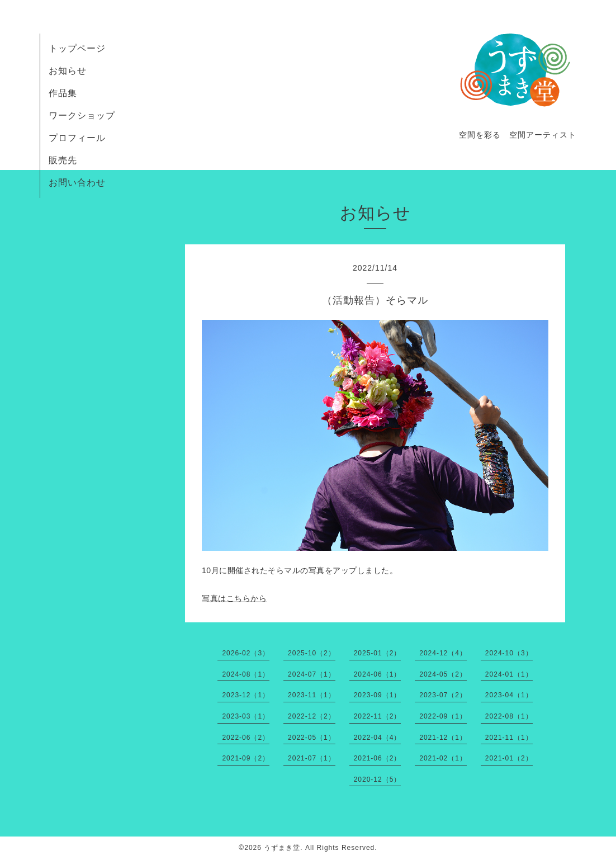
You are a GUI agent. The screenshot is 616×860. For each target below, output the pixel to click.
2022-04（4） (378, 738)
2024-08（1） (246, 674)
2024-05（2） (443, 674)
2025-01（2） (378, 653)
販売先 (63, 160)
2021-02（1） (443, 758)
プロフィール (77, 138)
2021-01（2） (509, 758)
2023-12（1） (246, 695)
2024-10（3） (509, 653)
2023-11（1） (312, 695)
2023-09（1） (378, 695)
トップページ (77, 48)
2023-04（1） (509, 695)
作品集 (63, 93)
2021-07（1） (312, 758)
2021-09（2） (246, 758)
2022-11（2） (378, 716)
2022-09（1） (443, 716)
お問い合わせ (77, 183)
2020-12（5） (378, 779)
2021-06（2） (378, 758)
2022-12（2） (312, 716)
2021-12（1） (443, 738)
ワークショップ (82, 115)
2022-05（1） (312, 738)
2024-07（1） (312, 674)
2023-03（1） (246, 716)
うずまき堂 (282, 848)
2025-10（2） (312, 653)
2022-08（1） (509, 716)
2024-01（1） (509, 674)
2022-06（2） (246, 738)
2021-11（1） (509, 738)
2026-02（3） (246, 653)
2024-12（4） (443, 653)
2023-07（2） (443, 695)
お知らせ (68, 71)
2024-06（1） (378, 674)
